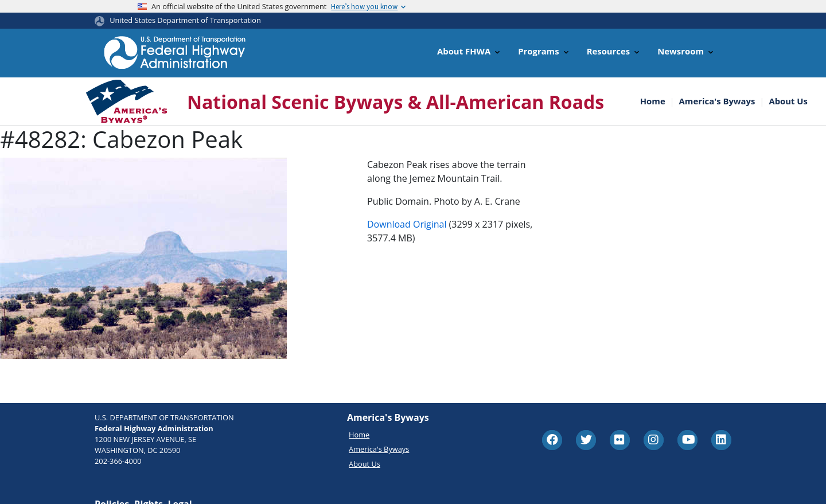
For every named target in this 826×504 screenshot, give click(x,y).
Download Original (407, 224)
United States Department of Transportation (185, 20)
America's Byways (717, 101)
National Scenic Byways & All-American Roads (396, 102)
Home (653, 101)
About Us (788, 101)
